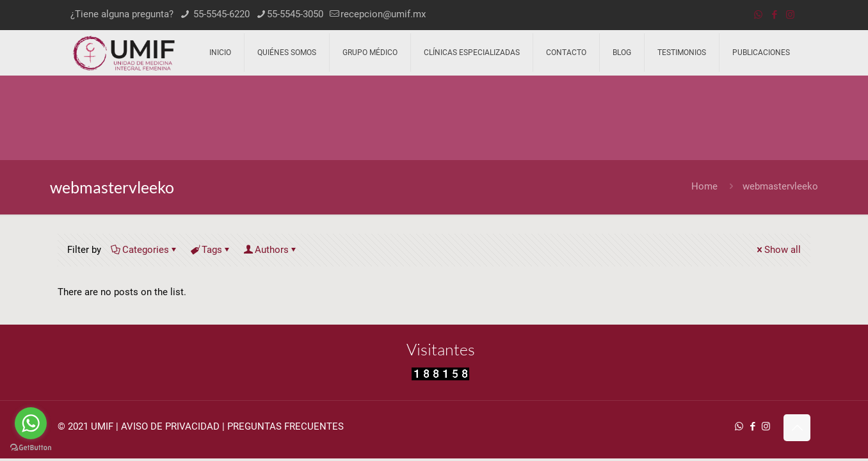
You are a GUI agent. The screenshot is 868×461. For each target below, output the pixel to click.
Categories (145, 250)
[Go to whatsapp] (31, 423)
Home (704, 186)
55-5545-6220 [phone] (220, 14)
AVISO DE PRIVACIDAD (170, 426)
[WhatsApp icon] (758, 15)
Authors (271, 250)
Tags (211, 250)
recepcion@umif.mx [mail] (383, 14)
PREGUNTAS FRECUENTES (285, 426)
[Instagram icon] (790, 15)
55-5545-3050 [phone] (295, 14)
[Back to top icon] (797, 428)
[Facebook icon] (774, 15)
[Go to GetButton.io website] (31, 448)
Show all (778, 250)
